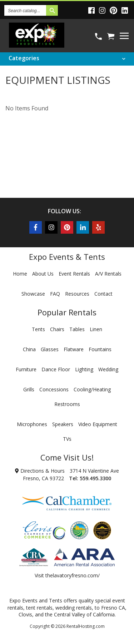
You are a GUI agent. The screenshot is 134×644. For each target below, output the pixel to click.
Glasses (50, 349)
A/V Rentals (108, 274)
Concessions (54, 389)
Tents (38, 329)
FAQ (55, 294)
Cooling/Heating (92, 389)
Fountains (100, 349)
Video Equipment (98, 424)
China (29, 349)
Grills (29, 389)
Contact (103, 294)
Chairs (57, 329)
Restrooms (67, 404)
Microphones (32, 424)
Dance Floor (56, 369)
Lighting (84, 369)
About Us (43, 274)
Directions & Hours (40, 471)
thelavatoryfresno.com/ (73, 575)
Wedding (108, 369)
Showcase (33, 294)
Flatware (74, 349)
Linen (96, 329)
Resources (77, 294)
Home (20, 274)
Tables (77, 329)
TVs (67, 439)
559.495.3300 (95, 478)
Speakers (63, 424)
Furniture (26, 369)
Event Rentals (74, 274)
